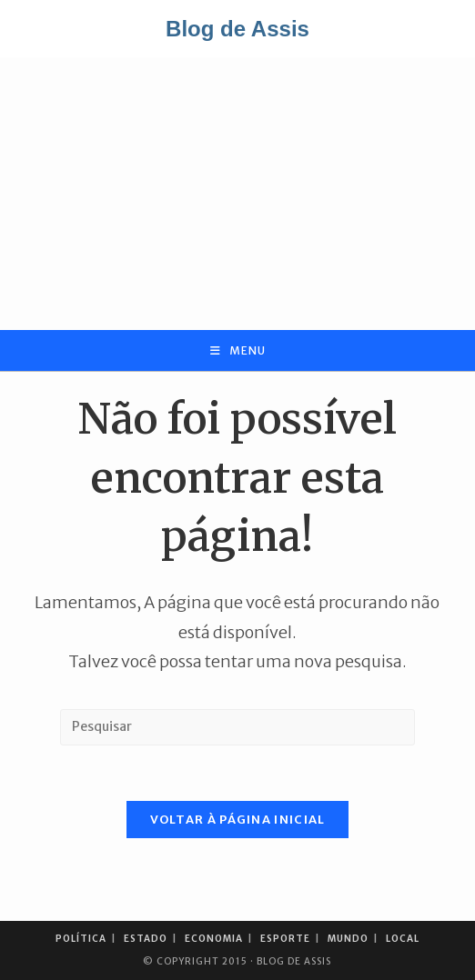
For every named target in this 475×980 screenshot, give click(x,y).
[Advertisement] (237, 194)
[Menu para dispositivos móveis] (238, 350)
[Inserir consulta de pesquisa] (237, 727)
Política (81, 939)
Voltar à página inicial (238, 820)
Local (403, 939)
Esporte (285, 939)
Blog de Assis (237, 29)
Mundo (348, 939)
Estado (146, 939)
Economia (214, 939)
